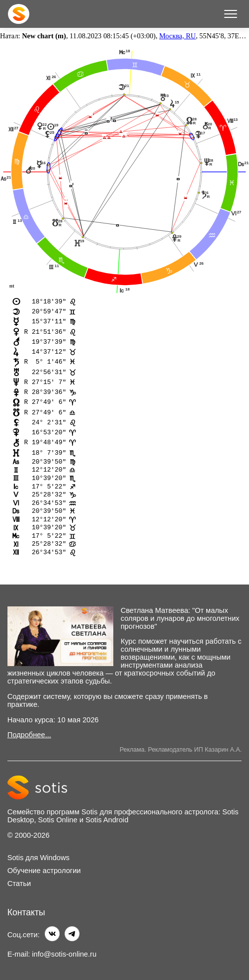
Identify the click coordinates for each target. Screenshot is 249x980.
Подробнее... (29, 735)
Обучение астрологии (44, 871)
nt (12, 286)
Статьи (19, 883)
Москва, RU (177, 36)
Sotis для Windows (39, 858)
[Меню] (231, 14)
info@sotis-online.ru (64, 954)
